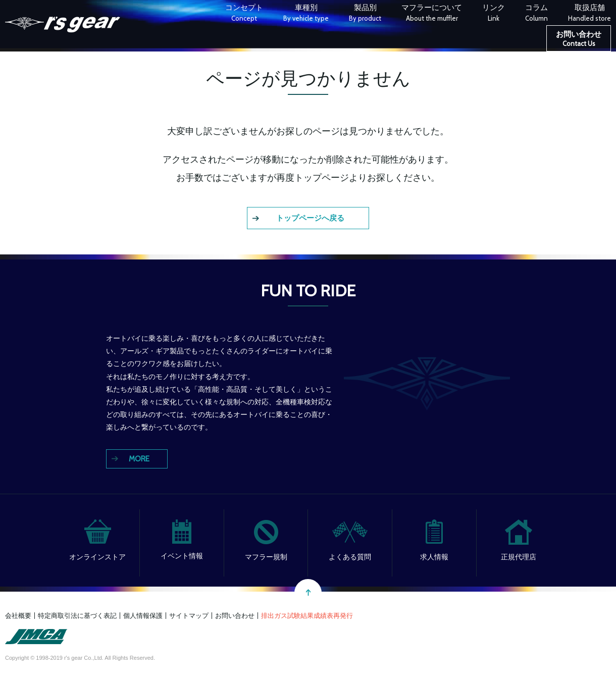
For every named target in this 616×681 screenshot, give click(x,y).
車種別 (306, 14)
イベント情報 (182, 556)
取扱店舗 (589, 14)
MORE (139, 459)
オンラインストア (97, 557)
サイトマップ (189, 616)
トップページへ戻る (310, 218)
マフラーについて (432, 14)
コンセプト (244, 14)
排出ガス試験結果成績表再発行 (307, 616)
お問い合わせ (579, 40)
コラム (536, 14)
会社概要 (18, 616)
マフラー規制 (266, 557)
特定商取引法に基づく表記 (77, 616)
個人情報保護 (143, 616)
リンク (494, 14)
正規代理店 (519, 557)
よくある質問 (350, 557)
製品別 (365, 14)
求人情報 (434, 557)
